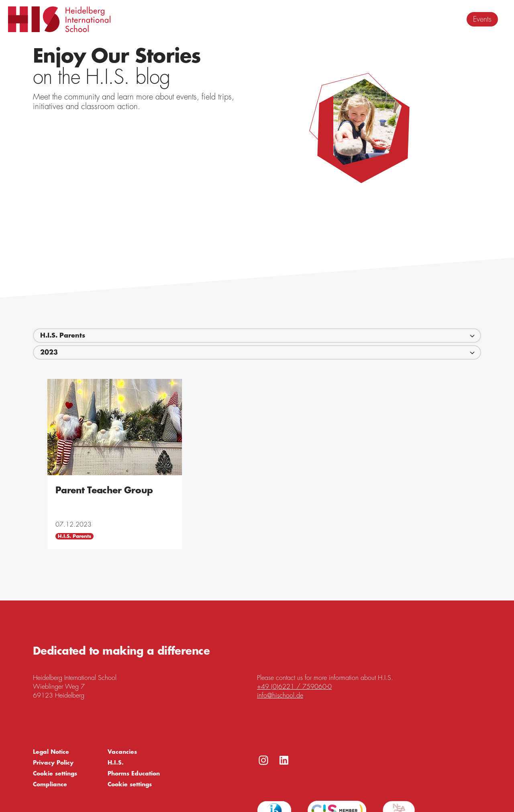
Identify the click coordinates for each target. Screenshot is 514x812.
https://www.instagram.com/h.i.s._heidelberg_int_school (263, 760)
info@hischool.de (280, 696)
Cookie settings (55, 773)
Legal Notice (51, 752)
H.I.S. (116, 763)
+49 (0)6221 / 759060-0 (294, 687)
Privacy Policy (53, 763)
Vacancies (122, 752)
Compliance (50, 784)
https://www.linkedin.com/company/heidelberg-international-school (284, 760)
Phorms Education (134, 773)
